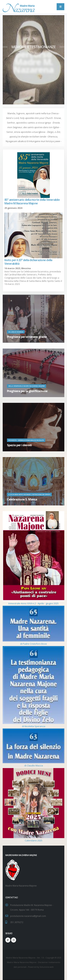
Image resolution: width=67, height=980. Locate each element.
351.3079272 (17, 922)
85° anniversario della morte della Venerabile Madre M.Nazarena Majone (32, 201)
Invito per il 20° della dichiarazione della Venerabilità (28, 262)
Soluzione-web (47, 967)
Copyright (50, 958)
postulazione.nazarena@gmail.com (28, 916)
